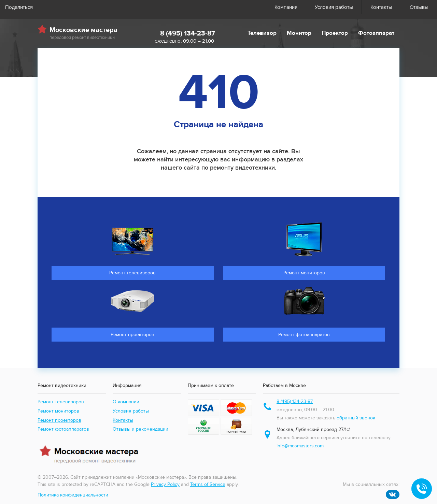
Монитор (299, 33)
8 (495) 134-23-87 (188, 33)
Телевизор (262, 33)
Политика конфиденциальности (73, 495)
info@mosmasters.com (300, 446)
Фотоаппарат (376, 33)
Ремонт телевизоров (61, 402)
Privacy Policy (165, 484)
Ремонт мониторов (58, 411)
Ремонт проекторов (59, 420)
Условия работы (334, 7)
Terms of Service (208, 484)
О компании (126, 402)
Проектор (335, 33)
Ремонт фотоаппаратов (63, 429)
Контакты (381, 7)
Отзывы (419, 7)
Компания (286, 7)
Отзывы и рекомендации (140, 429)
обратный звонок (356, 418)
